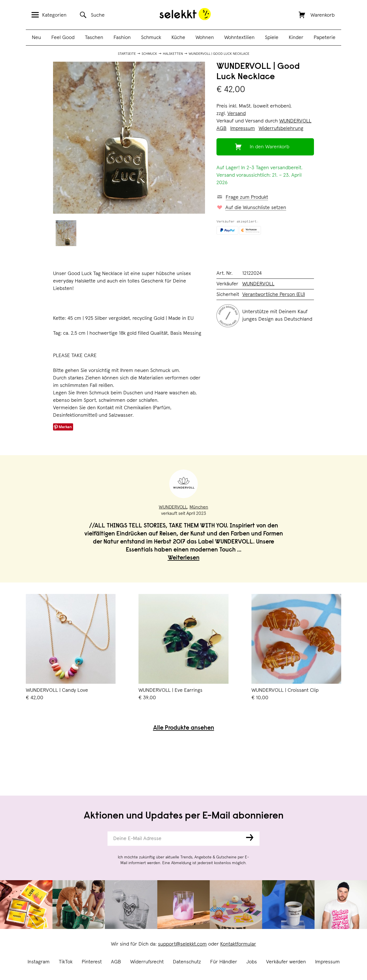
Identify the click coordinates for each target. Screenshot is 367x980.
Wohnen (205, 38)
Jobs (252, 962)
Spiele (272, 38)
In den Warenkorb (270, 147)
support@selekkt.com (182, 944)
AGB (116, 962)
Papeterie (325, 38)
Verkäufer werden (286, 962)
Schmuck (151, 38)
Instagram (39, 962)
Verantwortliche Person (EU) (274, 295)
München (199, 507)
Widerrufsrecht (147, 962)
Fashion (122, 38)
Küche (178, 38)
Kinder (296, 38)
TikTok (66, 962)
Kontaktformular (238, 944)
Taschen (94, 38)
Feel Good (63, 38)
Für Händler (224, 962)
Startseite (127, 54)
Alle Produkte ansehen (184, 728)
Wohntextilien (239, 38)
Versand (237, 114)
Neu (36, 38)
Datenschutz (187, 962)
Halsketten (173, 54)
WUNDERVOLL (295, 121)
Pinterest (92, 962)
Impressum (327, 962)
